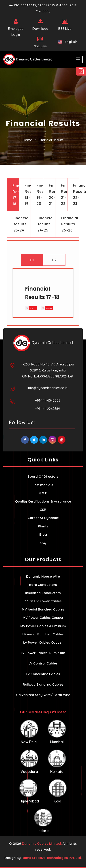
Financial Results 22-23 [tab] (76, 194)
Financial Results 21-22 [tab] (64, 194)
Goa (58, 791)
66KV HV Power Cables (43, 601)
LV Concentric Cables (43, 674)
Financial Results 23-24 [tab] (21, 224)
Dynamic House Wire (43, 576)
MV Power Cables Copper (43, 618)
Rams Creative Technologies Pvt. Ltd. (52, 858)
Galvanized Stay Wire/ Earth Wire (43, 695)
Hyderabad (29, 791)
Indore (43, 821)
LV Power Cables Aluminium (43, 653)
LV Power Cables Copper (43, 642)
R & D (43, 493)
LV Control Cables (43, 663)
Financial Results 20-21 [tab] (52, 194)
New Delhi (29, 732)
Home (27, 140)
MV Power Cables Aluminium (43, 626)
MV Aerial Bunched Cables (43, 609)
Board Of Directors (43, 476)
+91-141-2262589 (47, 409)
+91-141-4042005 (48, 400)
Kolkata (57, 762)
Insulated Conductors (43, 593)
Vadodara (29, 762)
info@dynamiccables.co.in (47, 388)
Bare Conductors (43, 585)
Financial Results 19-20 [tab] (40, 194)
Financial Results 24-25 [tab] (45, 224)
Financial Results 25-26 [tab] (70, 224)
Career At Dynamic (43, 518)
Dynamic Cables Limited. (42, 843)
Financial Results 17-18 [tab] (16, 195)
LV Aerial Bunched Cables (43, 634)
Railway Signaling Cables (43, 684)
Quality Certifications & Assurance (43, 501)
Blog (43, 534)
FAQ (43, 543)
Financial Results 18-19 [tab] (28, 194)
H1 (32, 260)
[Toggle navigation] (78, 59)
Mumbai (57, 732)
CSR (43, 510)
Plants (43, 526)
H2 (54, 260)
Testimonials (43, 485)
